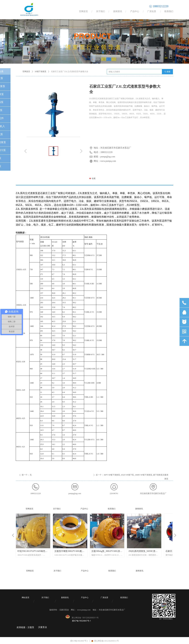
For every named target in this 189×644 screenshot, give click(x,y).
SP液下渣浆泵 (41, 72)
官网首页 (26, 72)
